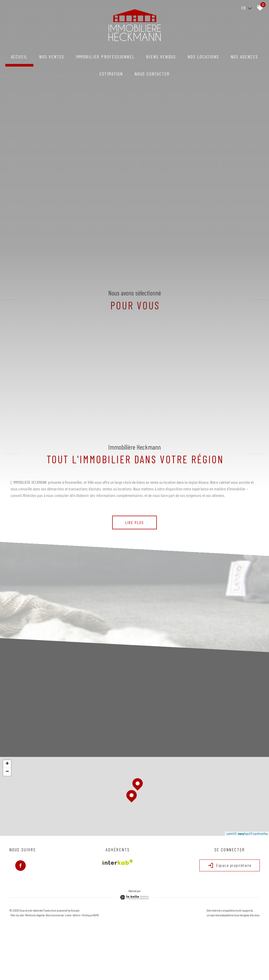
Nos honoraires (55, 915)
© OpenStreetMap (259, 834)
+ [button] (7, 764)
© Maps (242, 834)
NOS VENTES (52, 57)
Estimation (111, 74)
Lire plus (135, 522)
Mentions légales (35, 915)
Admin (77, 915)
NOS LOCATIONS (203, 57)
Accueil (19, 57)
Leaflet (230, 834)
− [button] (7, 772)
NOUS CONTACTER (152, 74)
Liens (68, 915)
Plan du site (17, 915)
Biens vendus (161, 57)
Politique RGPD (90, 915)
